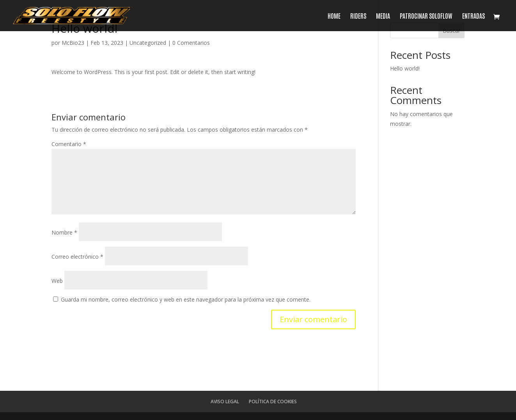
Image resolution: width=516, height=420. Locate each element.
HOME (334, 16)
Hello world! (405, 68)
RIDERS (358, 16)
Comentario (69, 144)
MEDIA (383, 16)
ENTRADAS (473, 16)
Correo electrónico (77, 257)
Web (57, 281)
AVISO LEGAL (225, 401)
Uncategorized (148, 43)
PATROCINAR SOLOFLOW (426, 16)
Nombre (64, 232)
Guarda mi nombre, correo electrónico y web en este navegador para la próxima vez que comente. (186, 299)
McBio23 (73, 43)
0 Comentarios (191, 43)
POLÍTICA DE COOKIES (273, 401)
